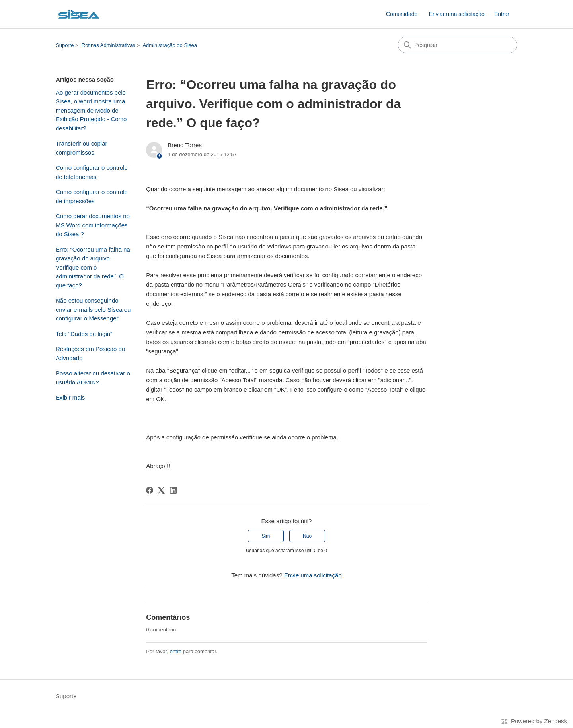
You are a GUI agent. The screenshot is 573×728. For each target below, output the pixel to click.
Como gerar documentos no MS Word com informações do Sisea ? (93, 225)
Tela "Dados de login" (84, 334)
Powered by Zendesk (539, 721)
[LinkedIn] (173, 490)
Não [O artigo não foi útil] (307, 536)
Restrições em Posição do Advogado (90, 353)
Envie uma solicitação (313, 575)
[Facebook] (150, 490)
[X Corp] (161, 490)
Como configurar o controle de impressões (92, 196)
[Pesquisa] (458, 45)
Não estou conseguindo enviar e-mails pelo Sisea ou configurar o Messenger (93, 309)
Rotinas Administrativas (108, 45)
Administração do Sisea (170, 45)
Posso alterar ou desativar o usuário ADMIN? (93, 378)
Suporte (65, 45)
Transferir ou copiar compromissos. (82, 148)
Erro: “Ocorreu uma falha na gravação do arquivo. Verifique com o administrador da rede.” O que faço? (93, 267)
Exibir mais (70, 397)
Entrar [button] (502, 14)
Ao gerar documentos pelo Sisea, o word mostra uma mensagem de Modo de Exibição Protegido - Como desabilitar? (91, 110)
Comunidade (402, 14)
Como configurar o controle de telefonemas (92, 172)
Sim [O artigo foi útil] (266, 536)
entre (175, 651)
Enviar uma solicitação (457, 14)
